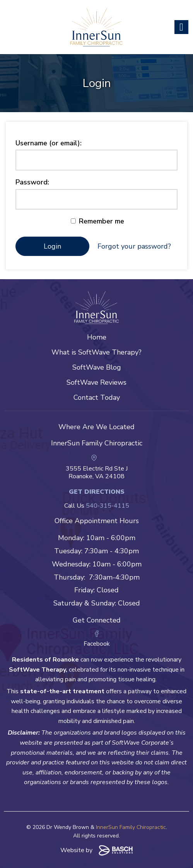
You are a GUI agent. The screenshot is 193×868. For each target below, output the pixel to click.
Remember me (97, 221)
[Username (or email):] (96, 160)
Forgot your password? (134, 246)
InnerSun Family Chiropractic (131, 827)
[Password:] (96, 200)
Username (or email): (49, 143)
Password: (32, 182)
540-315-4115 (108, 506)
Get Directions (97, 492)
